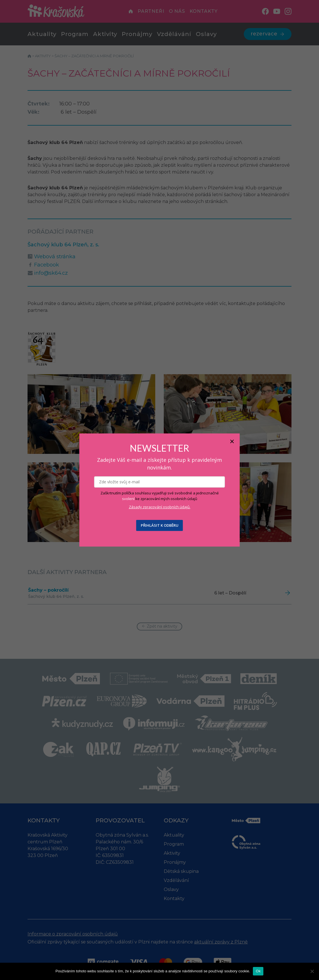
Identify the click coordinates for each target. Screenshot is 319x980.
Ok (258, 971)
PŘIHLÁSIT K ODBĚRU (160, 525)
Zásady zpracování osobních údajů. (160, 507)
